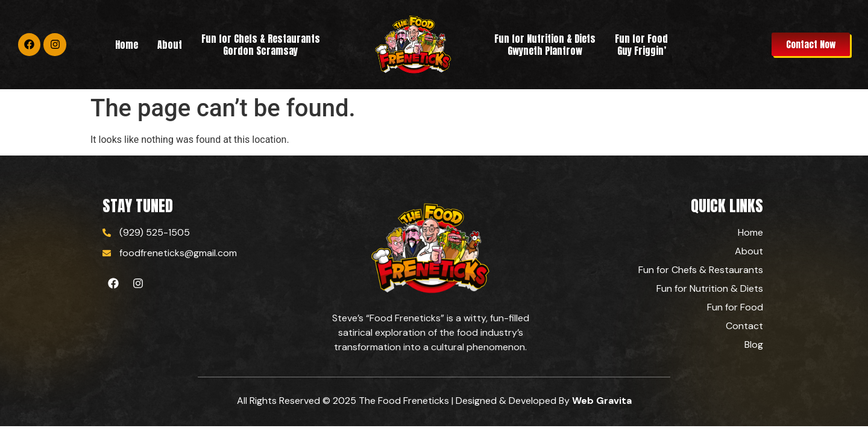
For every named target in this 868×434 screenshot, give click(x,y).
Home (127, 45)
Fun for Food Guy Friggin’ (641, 45)
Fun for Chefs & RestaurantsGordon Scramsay (261, 45)
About (170, 45)
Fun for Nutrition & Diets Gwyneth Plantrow (545, 45)
